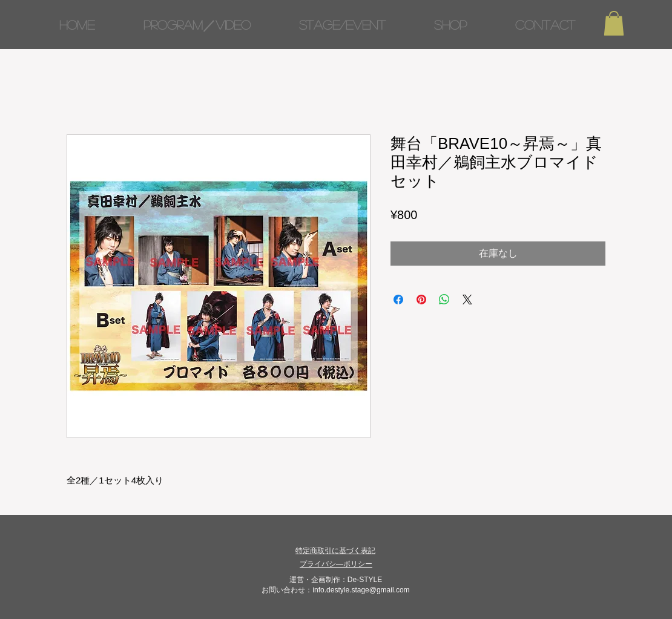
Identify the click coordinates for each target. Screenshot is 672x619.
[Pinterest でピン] (421, 300)
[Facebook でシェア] (398, 300)
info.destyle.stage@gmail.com (361, 590)
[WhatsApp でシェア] (444, 300)
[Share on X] (467, 300)
